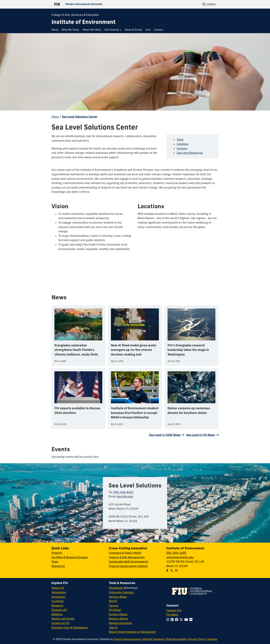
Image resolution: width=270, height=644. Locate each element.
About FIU (58, 588)
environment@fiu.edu (180, 557)
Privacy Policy (198, 639)
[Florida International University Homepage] (93, 4)
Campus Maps (118, 597)
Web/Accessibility (177, 639)
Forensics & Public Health (125, 553)
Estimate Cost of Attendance (70, 628)
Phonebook (116, 588)
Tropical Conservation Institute (128, 566)
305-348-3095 (176, 553)
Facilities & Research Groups (70, 557)
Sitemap (213, 639)
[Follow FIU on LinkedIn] (173, 620)
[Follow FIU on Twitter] (182, 620)
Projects (57, 553)
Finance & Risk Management (127, 557)
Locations (58, 601)
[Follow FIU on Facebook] (177, 620)
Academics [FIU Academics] (59, 597)
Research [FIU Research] (57, 606)
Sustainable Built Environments (129, 562)
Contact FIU (174, 610)
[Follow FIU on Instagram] (168, 620)
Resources (58, 566)
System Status (118, 614)
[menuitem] (56, 30)
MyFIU (113, 601)
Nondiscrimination (120, 623)
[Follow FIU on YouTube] (187, 620)
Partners (182, 148)
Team (180, 140)
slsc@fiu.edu (125, 496)
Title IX (113, 628)
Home (55, 117)
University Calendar (121, 592)
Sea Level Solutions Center (80, 117)
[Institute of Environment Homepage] (84, 22)
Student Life (59, 610)
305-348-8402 (123, 492)
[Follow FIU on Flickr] (192, 620)
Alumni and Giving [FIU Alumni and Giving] (63, 619)
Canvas (113, 606)
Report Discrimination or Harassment (132, 632)
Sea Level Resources (190, 153)
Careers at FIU (61, 623)
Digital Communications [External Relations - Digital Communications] (127, 639)
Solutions (183, 144)
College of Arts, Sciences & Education (75, 15)
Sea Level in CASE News (165, 435)
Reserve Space (118, 619)
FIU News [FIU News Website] (172, 615)
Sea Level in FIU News (201, 435)
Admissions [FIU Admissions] (59, 592)
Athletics (57, 614)
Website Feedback (154, 639)
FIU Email (115, 610)
